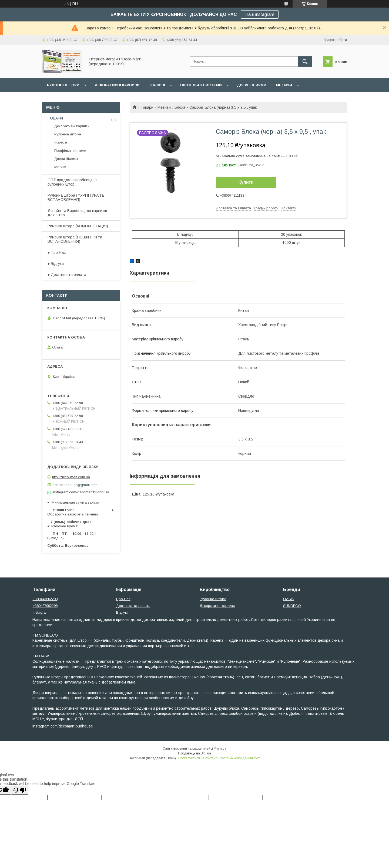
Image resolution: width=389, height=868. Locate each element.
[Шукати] (305, 61)
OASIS (289, 599)
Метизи (284, 85)
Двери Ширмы (66, 159)
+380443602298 (45, 599)
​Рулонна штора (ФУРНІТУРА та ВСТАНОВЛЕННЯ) (76, 197)
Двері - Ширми (252, 85)
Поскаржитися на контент (198, 758)
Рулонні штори (63, 85)
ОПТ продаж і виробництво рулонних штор (72, 182)
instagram (41, 612)
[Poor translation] (20, 790)
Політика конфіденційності (240, 758)
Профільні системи (201, 85)
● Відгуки (56, 264)
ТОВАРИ (55, 118)
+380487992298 (45, 606)
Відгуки (122, 612)
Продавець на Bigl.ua (194, 753)
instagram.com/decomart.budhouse (63, 726)
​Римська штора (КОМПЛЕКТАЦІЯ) (78, 226)
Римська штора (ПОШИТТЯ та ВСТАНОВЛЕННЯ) (75, 239)
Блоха (180, 107)
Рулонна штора (68, 134)
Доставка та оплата (133, 606)
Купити (246, 182)
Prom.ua (220, 749)
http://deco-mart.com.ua (71, 477)
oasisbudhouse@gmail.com (75, 485)
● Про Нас (57, 252)
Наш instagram (260, 14)
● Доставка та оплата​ (67, 275)
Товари (147, 107)
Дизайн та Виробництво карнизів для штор (77, 213)
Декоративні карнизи (117, 85)
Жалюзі (157, 85)
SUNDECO (292, 606)
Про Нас (123, 599)
